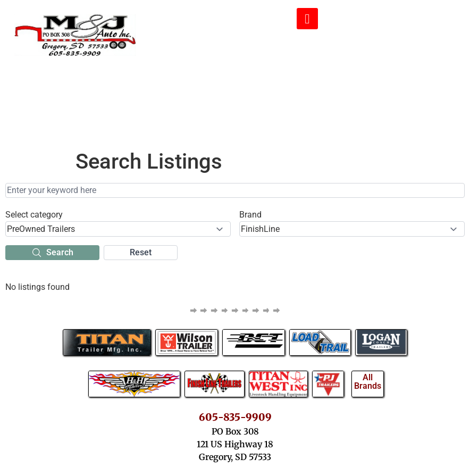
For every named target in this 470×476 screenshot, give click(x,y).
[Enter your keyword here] (235, 190)
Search (52, 253)
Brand (250, 215)
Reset (141, 252)
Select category (34, 215)
